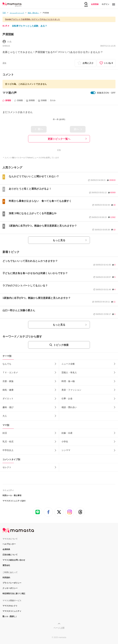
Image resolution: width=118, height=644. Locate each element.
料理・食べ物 (68, 381)
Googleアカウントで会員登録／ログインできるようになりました (33, 19)
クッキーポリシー (10, 588)
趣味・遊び (8, 407)
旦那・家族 (8, 381)
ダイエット (8, 398)
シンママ (66, 450)
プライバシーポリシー (12, 583)
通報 (4, 63)
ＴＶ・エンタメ (10, 372)
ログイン (105, 4)
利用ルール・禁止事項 (12, 495)
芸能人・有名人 (69, 372)
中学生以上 (8, 450)
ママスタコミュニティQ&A (14, 501)
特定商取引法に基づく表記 (14, 594)
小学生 (65, 442)
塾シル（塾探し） (10, 616)
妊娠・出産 (67, 433)
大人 (5, 416)
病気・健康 (8, 390)
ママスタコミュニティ (12, 611)
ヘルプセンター (9, 544)
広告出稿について (10, 555)
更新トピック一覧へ (59, 139)
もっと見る (59, 240)
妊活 (5, 433)
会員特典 (6, 549)
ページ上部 (59, 628)
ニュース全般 (68, 364)
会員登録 (95, 4)
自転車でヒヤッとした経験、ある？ (29, 26)
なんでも (7, 364)
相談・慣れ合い (69, 407)
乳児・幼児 (8, 442)
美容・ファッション (71, 390)
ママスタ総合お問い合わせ (14, 560)
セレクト (7, 467)
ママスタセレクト (10, 606)
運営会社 (6, 565)
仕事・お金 (67, 398)
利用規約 (6, 578)
